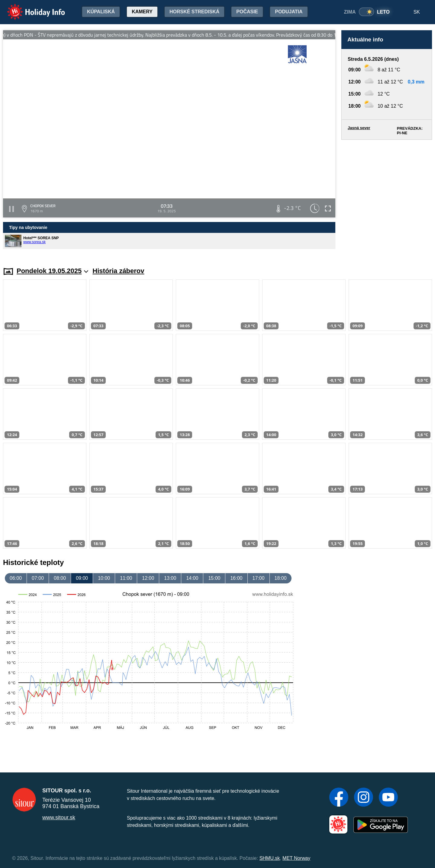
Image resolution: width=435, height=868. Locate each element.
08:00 (60, 578)
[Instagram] (364, 798)
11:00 (126, 578)
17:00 (259, 578)
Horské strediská (194, 12)
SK (417, 12)
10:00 (104, 578)
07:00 (38, 578)
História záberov (118, 271)
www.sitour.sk (59, 817)
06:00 (16, 578)
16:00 (236, 578)
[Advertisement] (387, 197)
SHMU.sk (270, 858)
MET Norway (296, 858)
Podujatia (289, 12)
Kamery (142, 12)
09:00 (82, 578)
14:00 (192, 578)
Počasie (247, 12)
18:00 (281, 578)
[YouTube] (388, 798)
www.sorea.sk (34, 242)
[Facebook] (339, 798)
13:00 (170, 578)
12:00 (148, 578)
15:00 (214, 578)
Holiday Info (30, 8)
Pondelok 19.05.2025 (52, 271)
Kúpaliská (101, 12)
